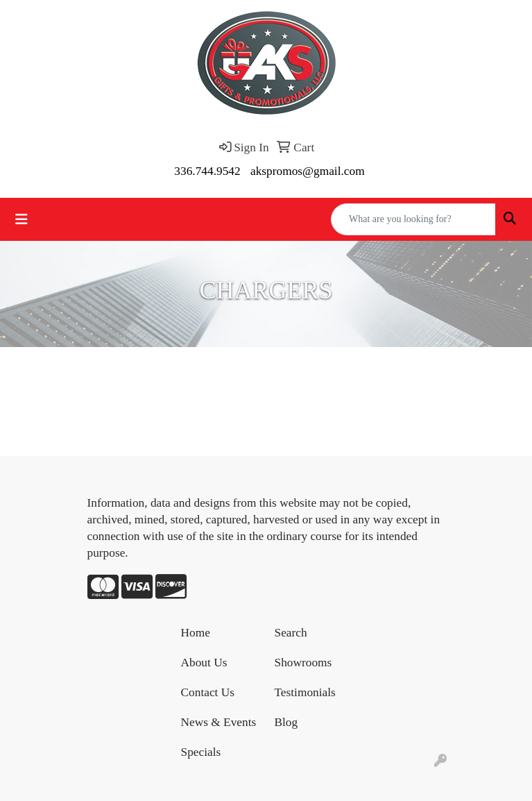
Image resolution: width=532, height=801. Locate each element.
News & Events (219, 722)
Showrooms (303, 663)
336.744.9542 (207, 171)
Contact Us (208, 692)
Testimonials (305, 692)
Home (196, 633)
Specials (201, 752)
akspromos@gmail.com (308, 171)
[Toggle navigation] (22, 219)
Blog (286, 722)
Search (291, 633)
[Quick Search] (413, 219)
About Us (204, 663)
